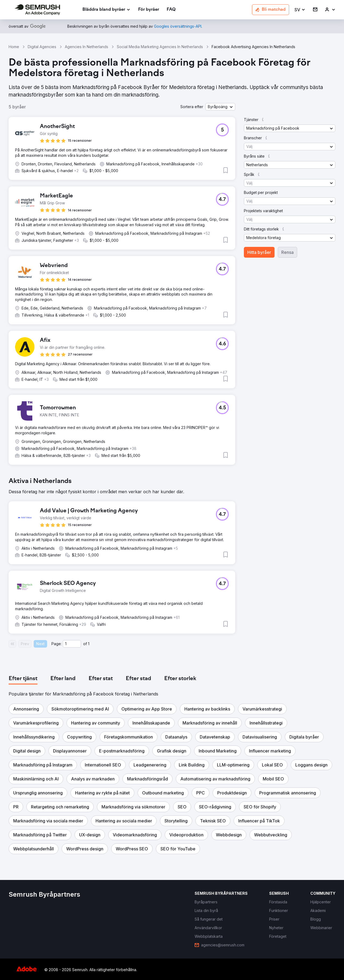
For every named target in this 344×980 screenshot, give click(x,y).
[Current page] (72, 644)
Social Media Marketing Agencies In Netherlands (160, 47)
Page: (57, 644)
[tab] (23, 679)
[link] (149, 10)
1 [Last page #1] (89, 644)
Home (14, 47)
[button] (300, 10)
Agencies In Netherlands (87, 47)
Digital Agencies (42, 47)
